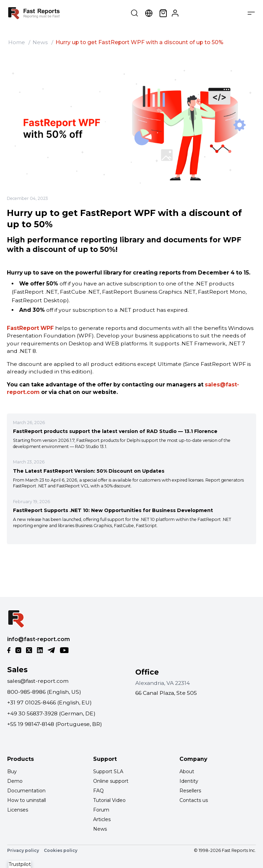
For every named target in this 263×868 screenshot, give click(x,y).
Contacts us (194, 800)
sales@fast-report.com (38, 681)
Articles (102, 819)
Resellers (190, 791)
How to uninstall (27, 800)
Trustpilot (20, 864)
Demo (15, 781)
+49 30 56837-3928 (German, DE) (51, 713)
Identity (189, 781)
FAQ (98, 791)
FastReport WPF (30, 328)
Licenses (18, 810)
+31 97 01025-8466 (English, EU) (49, 703)
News (40, 42)
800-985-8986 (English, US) (44, 692)
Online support (111, 781)
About (187, 771)
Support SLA (108, 771)
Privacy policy (23, 850)
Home (17, 42)
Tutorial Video (109, 800)
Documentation (26, 791)
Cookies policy (61, 850)
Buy (12, 771)
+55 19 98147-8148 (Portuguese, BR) (55, 724)
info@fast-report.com (39, 639)
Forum (101, 810)
